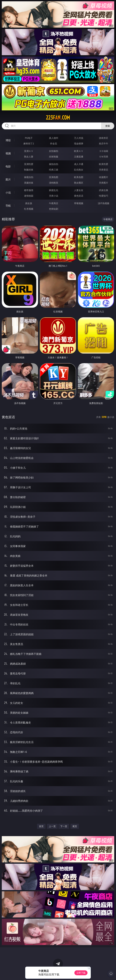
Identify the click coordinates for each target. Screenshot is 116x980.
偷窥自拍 (29, 177)
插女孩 (29, 203)
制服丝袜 (29, 170)
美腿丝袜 (29, 183)
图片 (8, 179)
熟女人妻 (29, 157)
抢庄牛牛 (104, 143)
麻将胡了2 (29, 143)
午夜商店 (54, 203)
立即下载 (81, 973)
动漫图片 (104, 177)
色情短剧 (54, 209)
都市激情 (29, 190)
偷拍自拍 (54, 164)
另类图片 (104, 183)
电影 (8, 166)
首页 (41, 826)
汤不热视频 (104, 203)
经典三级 (54, 170)
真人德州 (54, 138)
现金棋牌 (79, 143)
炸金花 (54, 143)
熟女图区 (79, 183)
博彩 (8, 140)
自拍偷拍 (54, 151)
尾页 (75, 826)
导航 (8, 206)
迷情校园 (29, 196)
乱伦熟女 (79, 170)
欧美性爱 (104, 164)
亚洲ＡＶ (29, 151)
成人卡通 (79, 164)
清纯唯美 (54, 183)
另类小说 (54, 196)
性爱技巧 (104, 196)
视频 (8, 153)
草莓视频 (79, 203)
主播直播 (79, 157)
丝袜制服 (54, 157)
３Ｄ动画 (104, 151)
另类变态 (104, 170)
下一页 (64, 826)
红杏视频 (29, 209)
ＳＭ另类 (104, 157)
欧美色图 (79, 177)
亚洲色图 (54, 177)
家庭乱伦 (54, 190)
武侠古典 (104, 190)
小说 (8, 193)
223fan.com (58, 118)
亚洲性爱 (29, 164)
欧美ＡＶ (79, 151)
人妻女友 (79, 190)
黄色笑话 (79, 196)
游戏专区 (104, 138)
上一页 (52, 826)
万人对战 (79, 138)
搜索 (108, 126)
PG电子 (29, 138)
